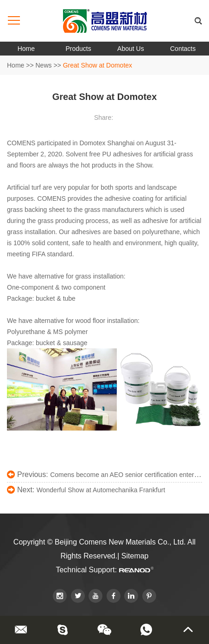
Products (79, 49)
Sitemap (135, 556)
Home (26, 49)
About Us (131, 49)
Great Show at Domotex (98, 65)
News (44, 65)
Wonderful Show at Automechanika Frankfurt (101, 490)
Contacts (183, 49)
